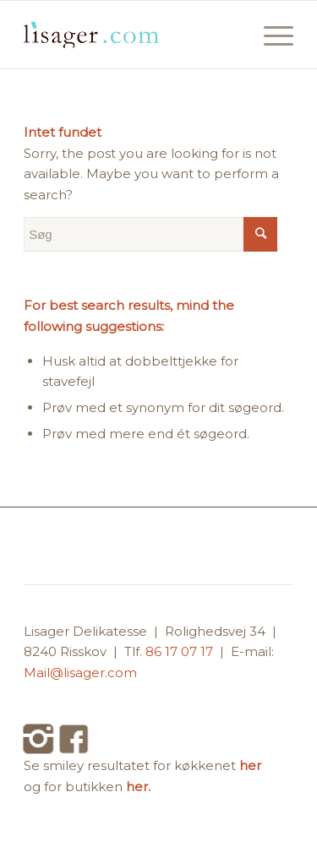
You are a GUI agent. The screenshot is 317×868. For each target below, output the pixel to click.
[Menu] (270, 35)
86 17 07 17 (181, 651)
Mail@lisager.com (80, 673)
